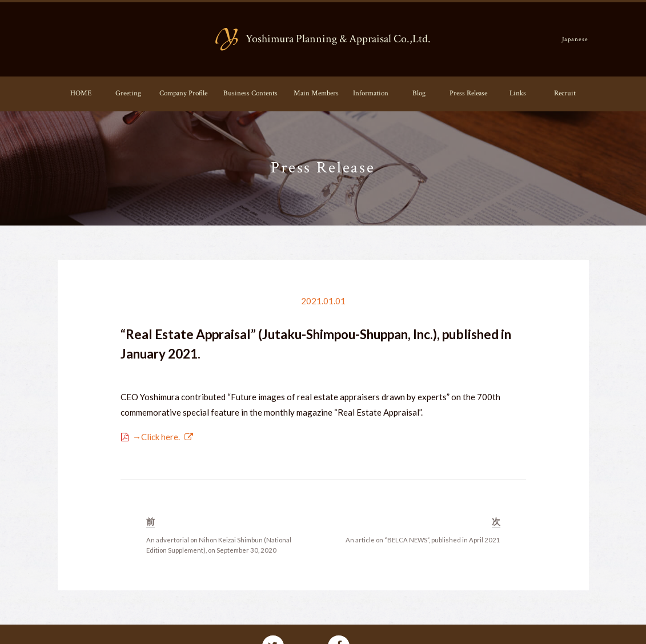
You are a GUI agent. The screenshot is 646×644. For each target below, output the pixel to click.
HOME (81, 93)
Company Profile (183, 93)
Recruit (565, 93)
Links (518, 93)
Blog (419, 93)
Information (371, 93)
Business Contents (250, 93)
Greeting (128, 93)
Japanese (575, 39)
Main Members (316, 93)
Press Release (468, 93)
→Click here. (156, 437)
